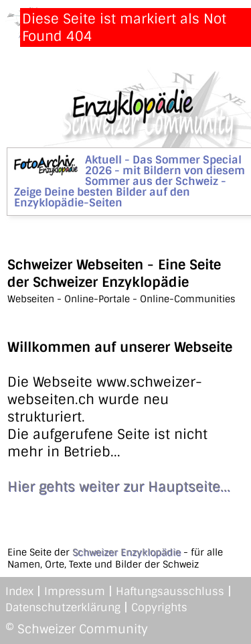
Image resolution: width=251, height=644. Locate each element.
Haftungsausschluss (170, 591)
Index (19, 591)
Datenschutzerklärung (63, 607)
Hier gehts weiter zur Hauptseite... (119, 487)
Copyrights (159, 607)
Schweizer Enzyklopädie (127, 552)
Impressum (75, 591)
